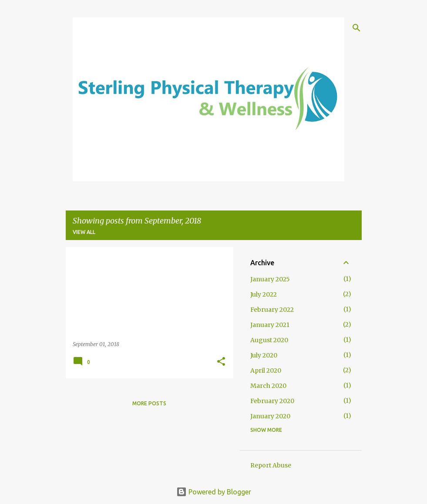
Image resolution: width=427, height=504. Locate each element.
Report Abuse (271, 465)
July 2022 (264, 294)
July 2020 (264, 355)
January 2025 (270, 279)
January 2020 (270, 416)
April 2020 (266, 370)
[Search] (356, 28)
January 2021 (270, 325)
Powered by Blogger (214, 492)
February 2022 (272, 310)
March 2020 (268, 386)
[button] (221, 362)
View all (84, 232)
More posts (149, 403)
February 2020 (272, 401)
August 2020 (269, 340)
